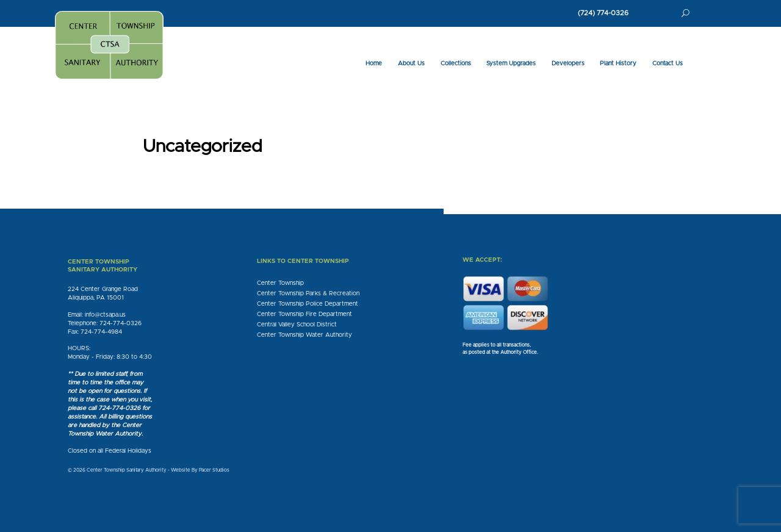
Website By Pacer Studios (200, 470)
